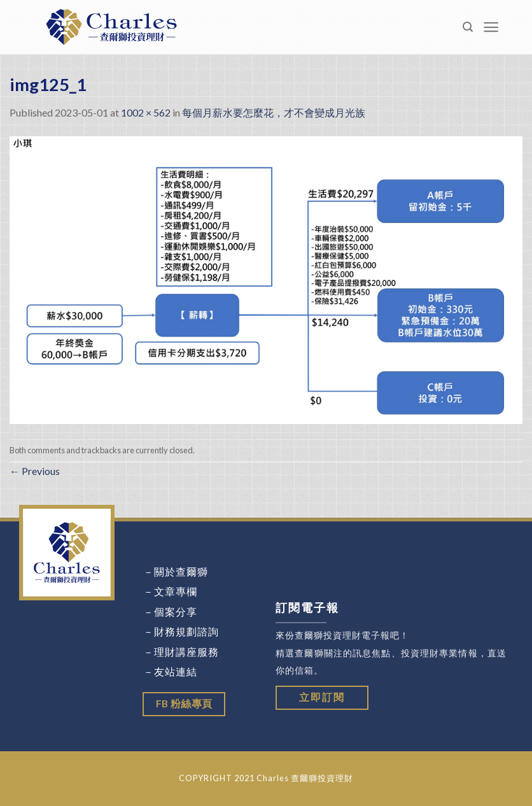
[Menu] (491, 27)
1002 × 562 (146, 112)
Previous (35, 471)
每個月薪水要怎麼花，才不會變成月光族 (274, 112)
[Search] (468, 27)
